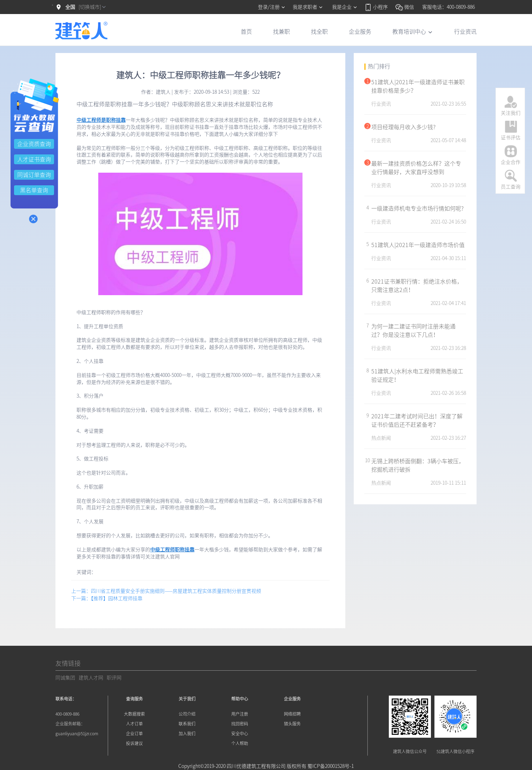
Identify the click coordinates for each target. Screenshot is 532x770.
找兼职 (281, 32)
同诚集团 (65, 678)
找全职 (319, 32)
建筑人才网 (91, 678)
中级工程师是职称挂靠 (101, 120)
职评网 (114, 678)
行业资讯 (465, 32)
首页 (246, 32)
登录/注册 (272, 7)
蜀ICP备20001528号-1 (331, 766)
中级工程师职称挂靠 (172, 550)
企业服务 (360, 32)
